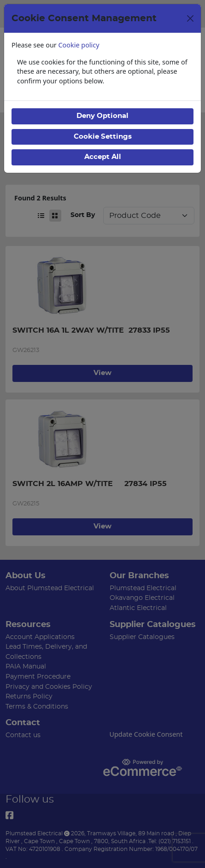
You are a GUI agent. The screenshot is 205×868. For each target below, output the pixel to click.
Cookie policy (79, 45)
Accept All (103, 157)
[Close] (190, 18)
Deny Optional (102, 116)
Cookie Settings (103, 137)
